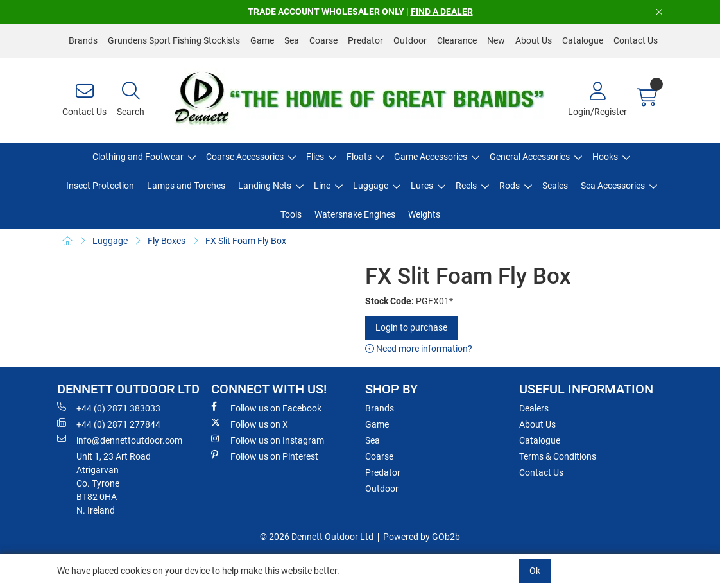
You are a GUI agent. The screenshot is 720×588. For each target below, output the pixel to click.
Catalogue (583, 40)
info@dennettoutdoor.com (120, 440)
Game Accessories (431, 157)
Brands (83, 40)
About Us (534, 40)
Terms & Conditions (558, 456)
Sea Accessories (613, 186)
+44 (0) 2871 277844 (109, 424)
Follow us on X (250, 424)
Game (262, 40)
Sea (292, 40)
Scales (555, 186)
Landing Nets (265, 186)
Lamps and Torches (186, 186)
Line (322, 186)
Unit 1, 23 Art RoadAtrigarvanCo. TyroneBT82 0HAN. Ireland (114, 483)
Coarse (323, 40)
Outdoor (410, 40)
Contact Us (636, 40)
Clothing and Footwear (138, 157)
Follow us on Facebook (266, 408)
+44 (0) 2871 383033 (109, 408)
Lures (422, 186)
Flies (315, 157)
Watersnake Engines (355, 214)
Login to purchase (411, 327)
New (496, 40)
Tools (291, 214)
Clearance (457, 40)
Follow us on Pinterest (265, 456)
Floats (359, 157)
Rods (510, 186)
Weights (424, 214)
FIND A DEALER (442, 12)
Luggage (371, 186)
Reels (466, 186)
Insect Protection (100, 186)
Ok (535, 571)
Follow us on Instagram (268, 440)
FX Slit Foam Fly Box (246, 241)
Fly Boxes (167, 241)
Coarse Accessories (245, 157)
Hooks (605, 157)
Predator (365, 40)
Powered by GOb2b (422, 537)
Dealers (534, 408)
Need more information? (419, 349)
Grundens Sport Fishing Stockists (174, 40)
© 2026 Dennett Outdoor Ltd (317, 537)
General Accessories (530, 157)
